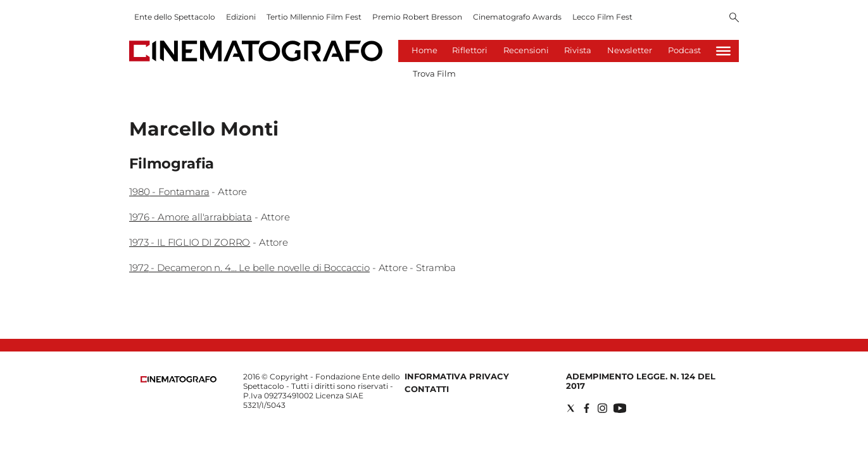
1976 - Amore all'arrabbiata (191, 217)
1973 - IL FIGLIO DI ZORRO (190, 242)
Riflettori (470, 50)
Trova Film (434, 73)
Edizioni (241, 17)
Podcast (684, 50)
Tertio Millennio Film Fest (314, 17)
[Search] (734, 18)
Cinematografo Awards (517, 17)
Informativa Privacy (457, 376)
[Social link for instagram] (602, 408)
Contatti (427, 389)
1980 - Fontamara (169, 192)
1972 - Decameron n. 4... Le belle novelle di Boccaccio (249, 268)
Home (425, 50)
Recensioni (526, 50)
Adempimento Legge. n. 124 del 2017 (641, 381)
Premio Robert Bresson (417, 17)
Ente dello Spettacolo (175, 17)
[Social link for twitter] (571, 408)
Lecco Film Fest (602, 17)
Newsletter (630, 50)
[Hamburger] (723, 51)
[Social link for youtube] (620, 408)
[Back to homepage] (179, 380)
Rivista (578, 50)
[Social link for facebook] (587, 408)
